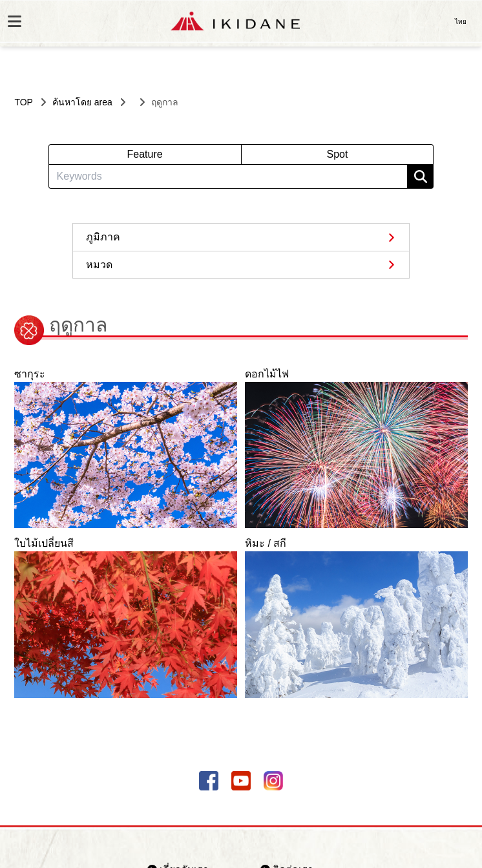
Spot (337, 154)
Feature (144, 154)
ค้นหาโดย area (82, 102)
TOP (24, 102)
